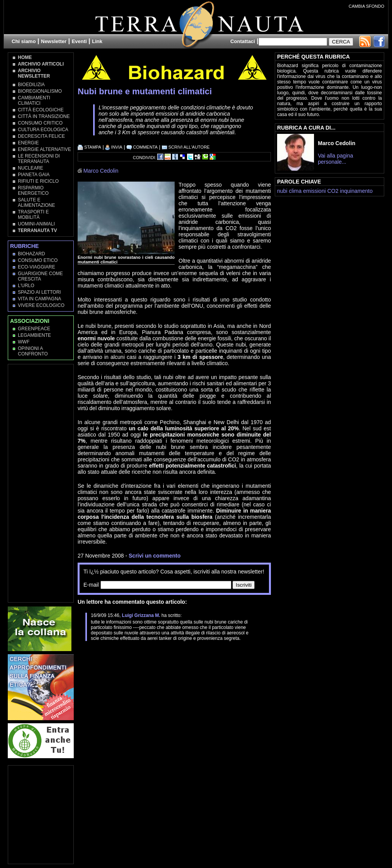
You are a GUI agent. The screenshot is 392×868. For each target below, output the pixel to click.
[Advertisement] (168, 660)
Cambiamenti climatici (34, 100)
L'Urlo (26, 286)
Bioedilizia (31, 85)
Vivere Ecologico (41, 305)
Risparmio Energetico (33, 191)
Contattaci (243, 41)
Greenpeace (34, 329)
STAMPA (89, 147)
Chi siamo (24, 41)
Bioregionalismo (40, 91)
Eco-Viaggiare (36, 267)
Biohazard (31, 254)
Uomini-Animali (36, 224)
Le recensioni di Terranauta (39, 159)
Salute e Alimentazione (36, 203)
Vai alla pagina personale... (336, 159)
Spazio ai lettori (39, 292)
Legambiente (34, 335)
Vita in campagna (40, 299)
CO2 (333, 191)
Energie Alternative (44, 149)
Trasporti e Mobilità (33, 215)
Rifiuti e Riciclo (38, 181)
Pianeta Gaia (34, 175)
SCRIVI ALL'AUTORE (186, 147)
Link (97, 41)
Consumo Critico (40, 123)
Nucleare (30, 168)
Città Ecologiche (41, 110)
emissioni (314, 191)
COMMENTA (142, 147)
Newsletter (54, 41)
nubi (282, 191)
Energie (28, 143)
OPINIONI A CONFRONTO (33, 351)
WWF (24, 342)
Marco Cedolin (101, 171)
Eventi (79, 41)
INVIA (114, 147)
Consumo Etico (38, 260)
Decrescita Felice (41, 136)
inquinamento (356, 191)
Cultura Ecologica (43, 130)
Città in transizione (44, 116)
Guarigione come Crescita (40, 276)
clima (295, 191)
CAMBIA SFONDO (366, 6)
